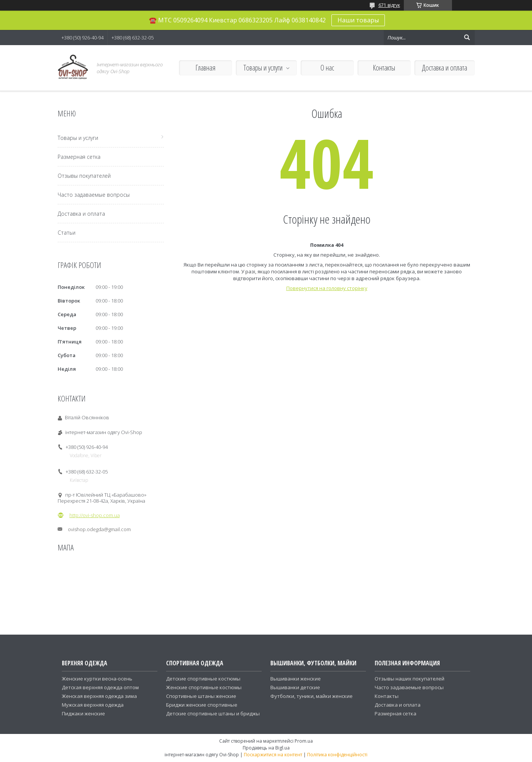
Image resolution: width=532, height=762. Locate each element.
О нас (327, 68)
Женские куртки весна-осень (97, 679)
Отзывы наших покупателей (410, 679)
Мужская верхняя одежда (93, 705)
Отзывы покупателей (84, 176)
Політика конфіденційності (337, 755)
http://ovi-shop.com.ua (95, 515)
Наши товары (358, 20)
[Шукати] (467, 38)
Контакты (384, 68)
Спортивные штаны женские (201, 696)
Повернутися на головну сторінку (327, 288)
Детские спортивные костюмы (203, 679)
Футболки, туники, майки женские (312, 696)
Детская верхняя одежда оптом (100, 687)
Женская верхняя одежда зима (99, 696)
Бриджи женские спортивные (202, 705)
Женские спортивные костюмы (204, 687)
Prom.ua (304, 741)
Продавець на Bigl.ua (266, 748)
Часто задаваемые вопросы (94, 195)
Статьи (67, 233)
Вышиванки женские (296, 679)
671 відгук (389, 5)
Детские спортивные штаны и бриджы (213, 713)
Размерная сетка (79, 157)
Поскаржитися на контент (273, 755)
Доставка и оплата (445, 68)
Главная (205, 68)
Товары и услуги (263, 68)
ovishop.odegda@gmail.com (99, 529)
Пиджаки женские (83, 713)
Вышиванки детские (295, 687)
